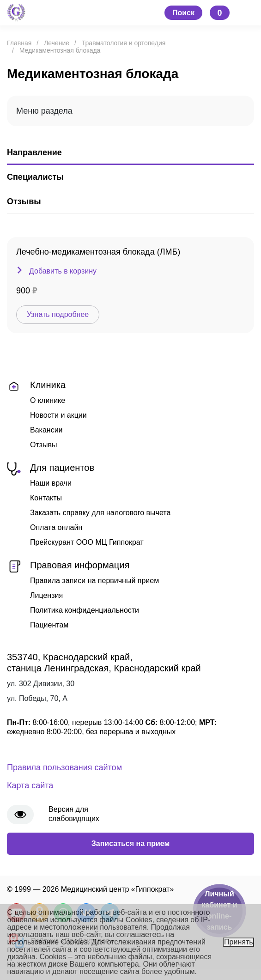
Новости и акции (58, 415)
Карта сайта (30, 785)
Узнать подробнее (58, 314)
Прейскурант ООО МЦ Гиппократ (87, 542)
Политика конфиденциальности (85, 610)
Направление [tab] (34, 152)
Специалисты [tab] (35, 177)
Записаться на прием (131, 843)
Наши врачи (51, 483)
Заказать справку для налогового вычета (100, 513)
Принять (239, 942)
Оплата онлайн (56, 527)
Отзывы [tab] (24, 201)
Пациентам (49, 625)
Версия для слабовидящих (74, 814)
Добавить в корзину (63, 271)
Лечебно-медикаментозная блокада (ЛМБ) (98, 252)
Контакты (46, 498)
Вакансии (46, 430)
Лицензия (46, 595)
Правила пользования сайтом (64, 767)
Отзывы (44, 445)
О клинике (48, 400)
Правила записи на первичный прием (94, 581)
